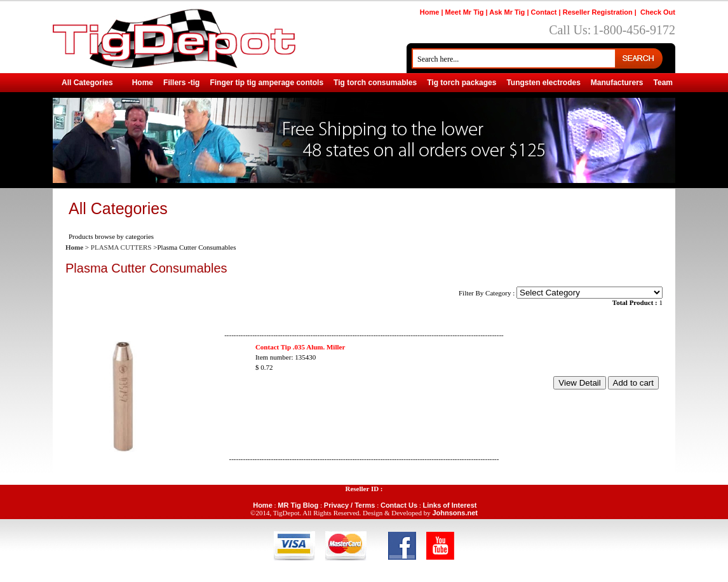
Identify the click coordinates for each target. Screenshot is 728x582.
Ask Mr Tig (507, 12)
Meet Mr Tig (465, 12)
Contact (544, 12)
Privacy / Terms (350, 505)
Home (430, 12)
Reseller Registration (598, 12)
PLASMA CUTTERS (121, 247)
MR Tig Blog (298, 505)
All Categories (87, 83)
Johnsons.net (455, 513)
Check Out (658, 12)
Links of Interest (450, 505)
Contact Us (399, 505)
